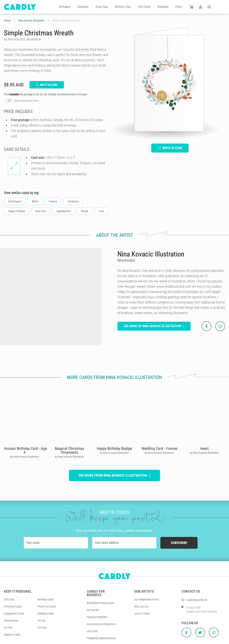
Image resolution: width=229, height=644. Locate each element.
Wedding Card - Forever (160, 448)
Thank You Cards (47, 606)
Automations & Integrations (101, 624)
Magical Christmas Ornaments (70, 450)
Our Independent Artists (147, 599)
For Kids (42, 628)
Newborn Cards (12, 635)
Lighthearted (63, 211)
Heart (204, 448)
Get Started (93, 610)
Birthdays (65, 7)
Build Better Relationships (100, 603)
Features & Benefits (97, 617)
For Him (8, 628)
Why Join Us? (141, 606)
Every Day (102, 7)
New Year (41, 211)
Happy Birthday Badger (114, 448)
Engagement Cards (14, 614)
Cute (101, 211)
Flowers (53, 201)
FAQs (179, 7)
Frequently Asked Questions (101, 638)
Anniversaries (11, 621)
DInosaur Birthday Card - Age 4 (24, 450)
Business (163, 7)
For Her (41, 621)
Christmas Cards (13, 606)
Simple (85, 211)
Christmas (73, 201)
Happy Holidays (17, 211)
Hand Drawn (15, 201)
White (35, 201)
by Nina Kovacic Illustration (25, 457)
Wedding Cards (46, 614)
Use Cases (92, 631)
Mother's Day (123, 7)
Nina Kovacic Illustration (31, 21)
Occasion (83, 7)
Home (7, 21)
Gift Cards (144, 7)
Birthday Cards (45, 599)
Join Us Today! (142, 614)
